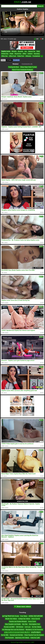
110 (36, 39)
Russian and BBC (9, 627)
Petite (11, 54)
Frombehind (36, 56)
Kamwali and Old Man (16, 635)
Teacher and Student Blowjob (18, 621)
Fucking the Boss (14, 67)
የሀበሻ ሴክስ (28, 627)
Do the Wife (5, 635)
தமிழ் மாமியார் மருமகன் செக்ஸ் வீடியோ (17, 632)
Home (13, 642)
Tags (17, 642)
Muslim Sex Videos (11, 619)
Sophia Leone (6, 51)
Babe (38, 51)
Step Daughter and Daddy (13, 624)
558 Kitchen (20, 627)
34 (42, 39)
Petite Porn (21, 56)
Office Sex (5, 56)
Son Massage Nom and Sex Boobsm (13, 630)
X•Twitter (9, 60)
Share (3, 60)
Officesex (28, 56)
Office (24, 54)
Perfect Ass (5, 54)
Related (15, 64)
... (42, 56)
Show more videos (23, 607)
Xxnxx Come (32, 621)
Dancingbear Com (34, 624)
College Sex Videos (24, 619)
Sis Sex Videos (36, 627)
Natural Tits (32, 51)
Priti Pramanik (9, 638)
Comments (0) (27, 64)
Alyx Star (25, 624)
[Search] (19, 6)
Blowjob (14, 51)
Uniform (30, 54)
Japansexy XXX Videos (22, 638)
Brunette (20, 51)
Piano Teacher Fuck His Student (34, 635)
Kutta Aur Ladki (35, 638)
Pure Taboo (24, 616)
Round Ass (18, 54)
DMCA (22, 642)
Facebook (16, 60)
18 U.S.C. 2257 (30, 642)
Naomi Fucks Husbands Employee (22, 70)
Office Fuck (13, 56)
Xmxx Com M (36, 619)
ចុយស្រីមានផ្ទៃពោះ (36, 632)
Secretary (37, 54)
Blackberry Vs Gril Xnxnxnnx (34, 630)
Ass (26, 51)
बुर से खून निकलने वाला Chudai (11, 616)
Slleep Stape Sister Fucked (28, 67)
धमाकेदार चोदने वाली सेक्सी (36, 616)
